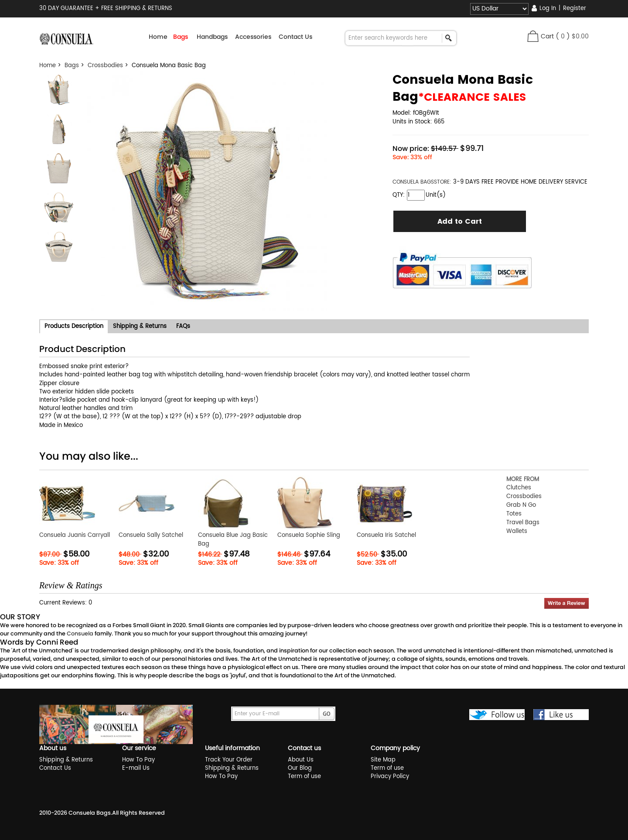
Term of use (304, 777)
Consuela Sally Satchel (151, 535)
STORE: (422, 182)
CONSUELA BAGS (413, 182)
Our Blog (300, 768)
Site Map (383, 760)
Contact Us (295, 37)
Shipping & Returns (66, 760)
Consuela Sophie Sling (309, 535)
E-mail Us (136, 768)
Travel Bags (523, 523)
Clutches (519, 488)
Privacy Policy (390, 777)
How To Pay (138, 760)
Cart (547, 36)
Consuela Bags (90, 813)
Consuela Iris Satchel (386, 535)
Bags (72, 66)
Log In (548, 9)
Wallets (517, 531)
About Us (301, 760)
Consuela (80, 633)
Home (158, 37)
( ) (572, 36)
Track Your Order (229, 760)
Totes (514, 514)
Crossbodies (105, 66)
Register (575, 9)
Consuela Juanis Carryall (75, 535)
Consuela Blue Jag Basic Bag (233, 540)
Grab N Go (521, 505)
